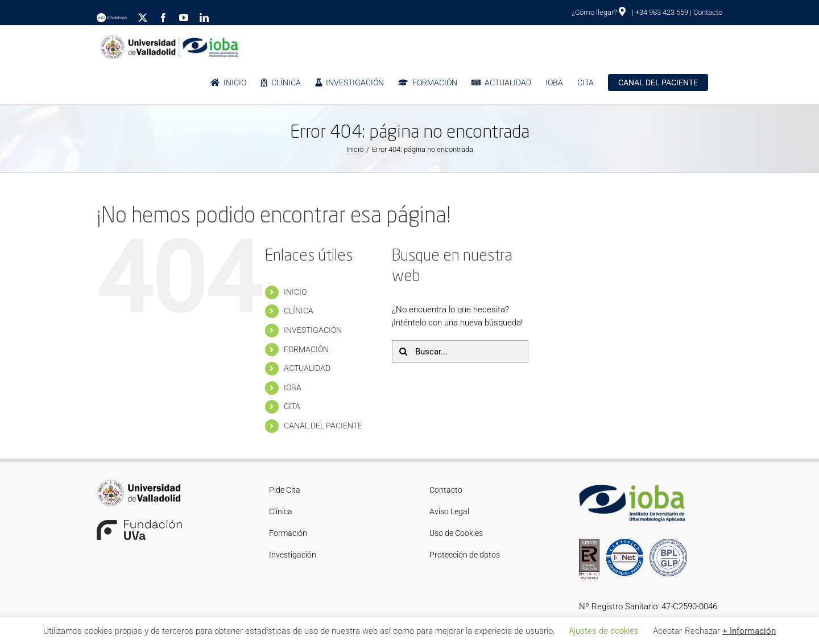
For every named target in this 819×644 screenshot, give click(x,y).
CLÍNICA (299, 311)
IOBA (293, 387)
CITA (292, 406)
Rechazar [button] (702, 631)
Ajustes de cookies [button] (604, 631)
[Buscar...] (460, 352)
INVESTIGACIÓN (313, 330)
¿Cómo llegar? (599, 12)
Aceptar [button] (667, 631)
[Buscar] (403, 352)
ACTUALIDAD (307, 368)
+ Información (749, 631)
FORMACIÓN (306, 349)
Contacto (708, 12)
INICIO (295, 292)
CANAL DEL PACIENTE (323, 426)
